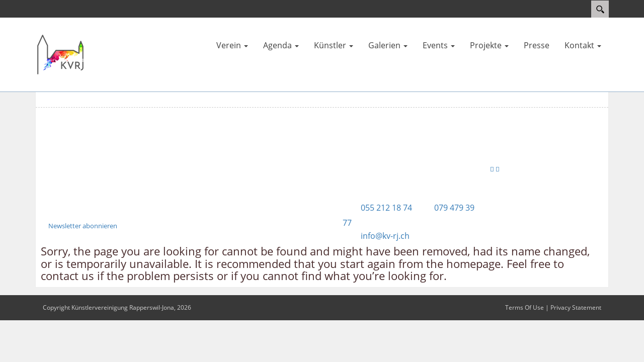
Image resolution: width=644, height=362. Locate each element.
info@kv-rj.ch (385, 236)
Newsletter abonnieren (83, 226)
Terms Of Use (525, 307)
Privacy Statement (576, 307)
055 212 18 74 (386, 208)
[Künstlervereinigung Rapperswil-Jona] (60, 54)
